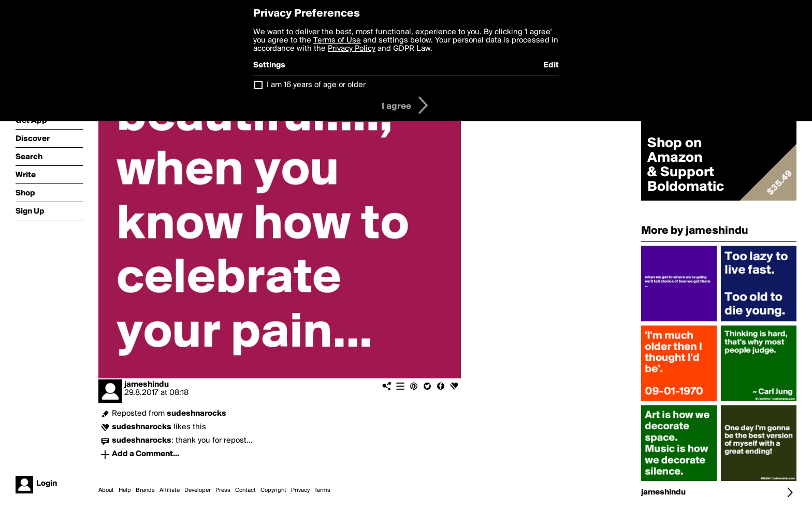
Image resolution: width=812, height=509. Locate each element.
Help (125, 490)
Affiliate (170, 490)
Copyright (273, 490)
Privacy (300, 490)
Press (223, 490)
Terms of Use (337, 40)
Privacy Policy (352, 49)
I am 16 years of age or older (316, 85)
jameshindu (147, 385)
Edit (551, 65)
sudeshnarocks (197, 414)
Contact (245, 490)
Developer (198, 490)
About (106, 490)
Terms (322, 490)
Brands (145, 490)
